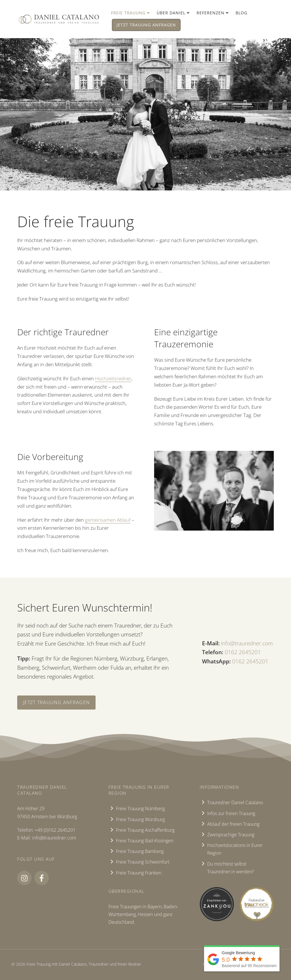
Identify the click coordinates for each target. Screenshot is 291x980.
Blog (241, 13)
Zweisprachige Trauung (231, 835)
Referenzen (211, 13)
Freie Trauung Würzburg (140, 819)
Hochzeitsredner (113, 378)
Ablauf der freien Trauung (233, 824)
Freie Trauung (128, 13)
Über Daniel (171, 13)
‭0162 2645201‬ (243, 652)
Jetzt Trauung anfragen (146, 25)
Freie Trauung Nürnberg (140, 808)
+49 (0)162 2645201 (55, 830)
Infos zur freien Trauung (231, 813)
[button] (24, 878)
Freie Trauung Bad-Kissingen (145, 841)
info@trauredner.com (247, 643)
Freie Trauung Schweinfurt (143, 862)
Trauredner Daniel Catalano (235, 802)
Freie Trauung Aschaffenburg (145, 830)
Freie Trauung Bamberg (140, 851)
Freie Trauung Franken (139, 873)
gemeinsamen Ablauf (108, 520)
